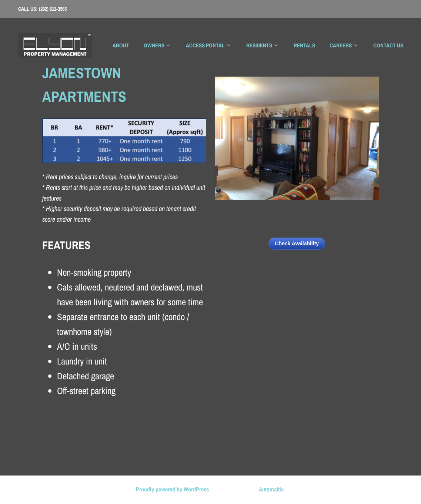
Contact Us (388, 45)
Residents (259, 45)
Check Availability (297, 243)
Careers (341, 45)
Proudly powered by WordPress (172, 489)
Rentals (304, 45)
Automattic (271, 489)
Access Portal (205, 45)
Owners (154, 45)
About (121, 45)
